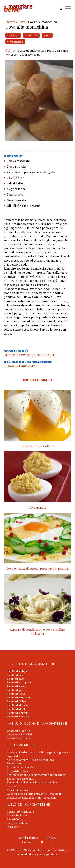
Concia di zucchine (18, 790)
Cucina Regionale (17, 815)
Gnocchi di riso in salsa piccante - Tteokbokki (35, 794)
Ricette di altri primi (19, 682)
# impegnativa (15, 42)
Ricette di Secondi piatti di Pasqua (30, 355)
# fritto (47, 35)
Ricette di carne (16, 686)
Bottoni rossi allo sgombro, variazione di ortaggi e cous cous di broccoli (37, 777)
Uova (22, 22)
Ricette (10, 22)
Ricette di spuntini (18, 713)
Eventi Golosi (15, 819)
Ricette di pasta (16, 675)
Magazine (13, 827)
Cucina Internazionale (20, 811)
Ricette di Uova (16, 694)
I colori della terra (18, 771)
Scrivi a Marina (28, 838)
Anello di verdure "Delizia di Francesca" (31, 760)
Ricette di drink (16, 709)
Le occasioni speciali (19, 734)
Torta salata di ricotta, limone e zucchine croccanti (32, 784)
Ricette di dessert (18, 705)
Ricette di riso (15, 678)
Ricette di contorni (18, 697)
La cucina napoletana (20, 366)
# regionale (13, 35)
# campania (31, 35)
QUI (8, 50)
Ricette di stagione (18, 730)
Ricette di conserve (19, 716)
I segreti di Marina (18, 823)
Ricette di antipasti (19, 671)
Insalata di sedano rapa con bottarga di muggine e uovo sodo (37, 754)
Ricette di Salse (16, 701)
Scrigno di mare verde (20, 767)
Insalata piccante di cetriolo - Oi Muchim (32, 798)
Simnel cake (14, 763)
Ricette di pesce (17, 690)
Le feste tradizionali (19, 738)
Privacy (52, 838)
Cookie (27, 842)
